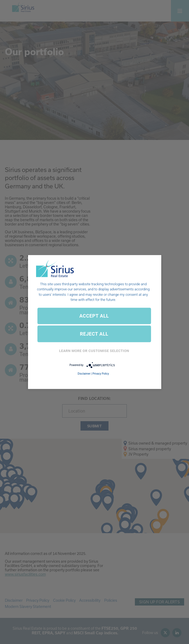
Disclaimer (84, 374)
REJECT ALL (94, 334)
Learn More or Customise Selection (94, 351)
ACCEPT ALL (94, 316)
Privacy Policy (101, 374)
